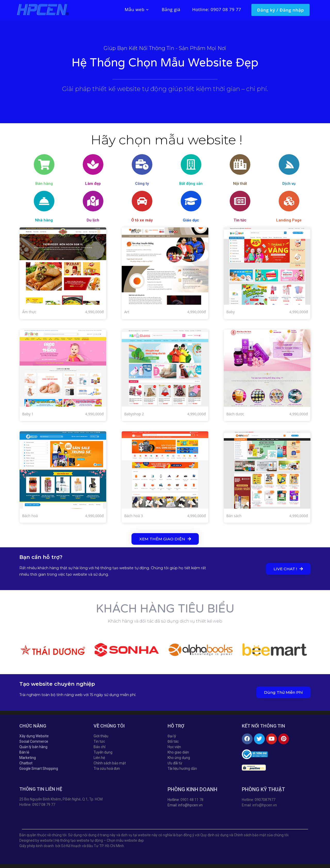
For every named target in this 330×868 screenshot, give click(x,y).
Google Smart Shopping (39, 768)
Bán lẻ (24, 752)
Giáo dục (191, 220)
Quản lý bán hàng (33, 747)
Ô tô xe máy (142, 220)
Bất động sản (191, 184)
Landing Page (289, 220)
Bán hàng (44, 184)
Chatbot (26, 763)
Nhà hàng (44, 220)
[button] (165, 539)
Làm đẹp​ (93, 184)
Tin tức (240, 220)
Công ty (142, 184)
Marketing (28, 758)
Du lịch (93, 220)
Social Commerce (34, 741)
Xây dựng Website (34, 736)
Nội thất (240, 184)
